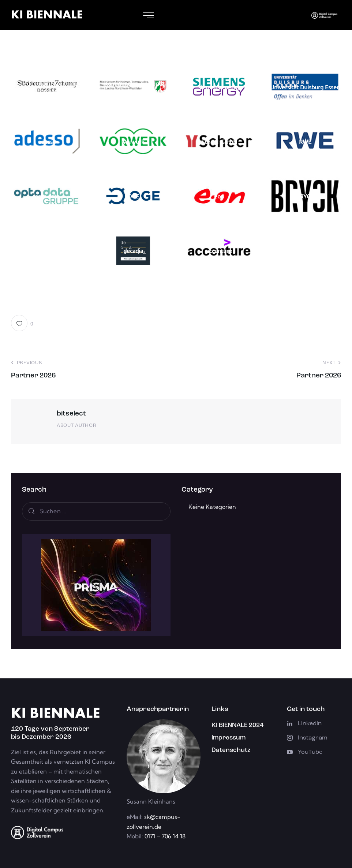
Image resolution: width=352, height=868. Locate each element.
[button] (22, 323)
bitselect (71, 414)
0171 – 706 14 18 (164, 836)
